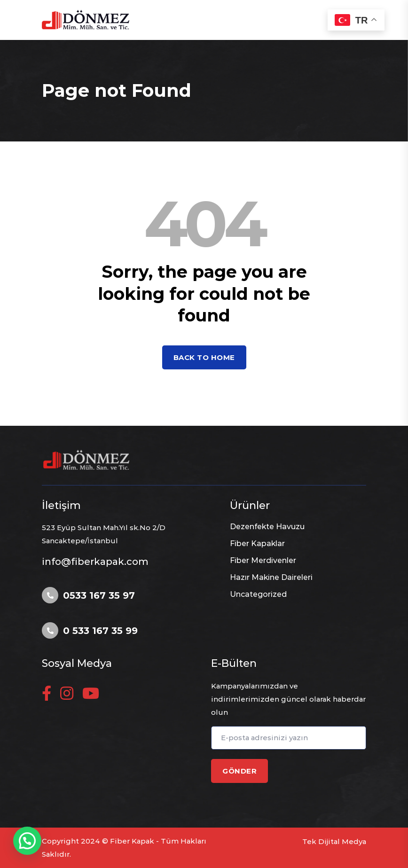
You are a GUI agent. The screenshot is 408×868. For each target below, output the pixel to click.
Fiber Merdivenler (263, 560)
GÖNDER (239, 771)
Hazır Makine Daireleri (271, 577)
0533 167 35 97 (99, 595)
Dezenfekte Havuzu (267, 527)
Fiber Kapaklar (257, 543)
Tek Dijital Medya (334, 841)
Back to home (204, 357)
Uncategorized (258, 594)
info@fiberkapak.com (95, 562)
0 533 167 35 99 (100, 631)
